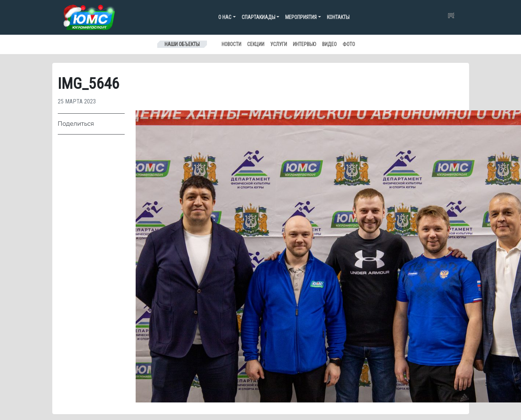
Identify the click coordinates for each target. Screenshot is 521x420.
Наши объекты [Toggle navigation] (182, 44)
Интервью (305, 44)
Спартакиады (258, 17)
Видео (329, 44)
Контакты (338, 17)
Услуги (279, 44)
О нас (225, 17)
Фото (349, 44)
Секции (256, 44)
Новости (231, 44)
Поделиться (76, 124)
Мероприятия (301, 17)
